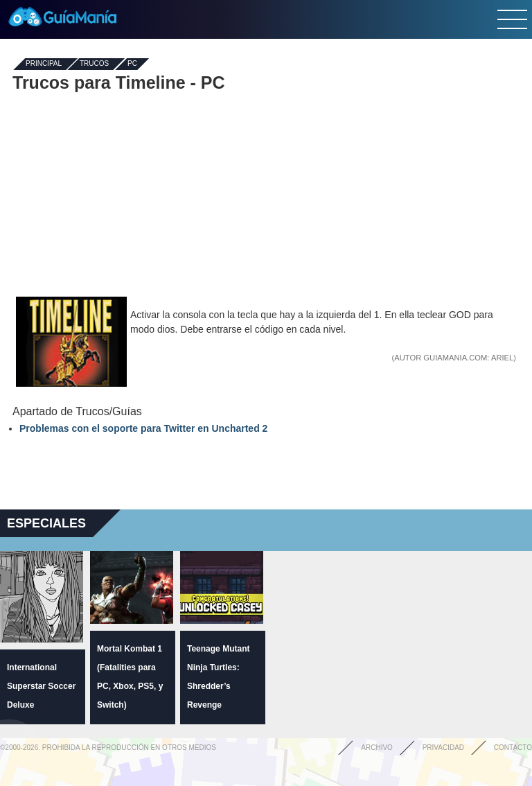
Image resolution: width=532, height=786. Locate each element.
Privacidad (443, 748)
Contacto (513, 748)
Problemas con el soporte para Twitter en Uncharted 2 (143, 428)
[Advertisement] (266, 193)
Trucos (94, 64)
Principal (44, 64)
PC (132, 64)
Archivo (377, 748)
